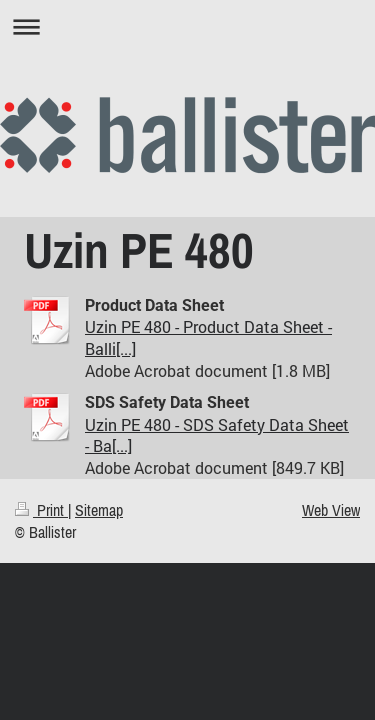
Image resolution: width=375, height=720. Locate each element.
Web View (331, 510)
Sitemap (99, 510)
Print (41, 510)
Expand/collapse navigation (187, 26)
